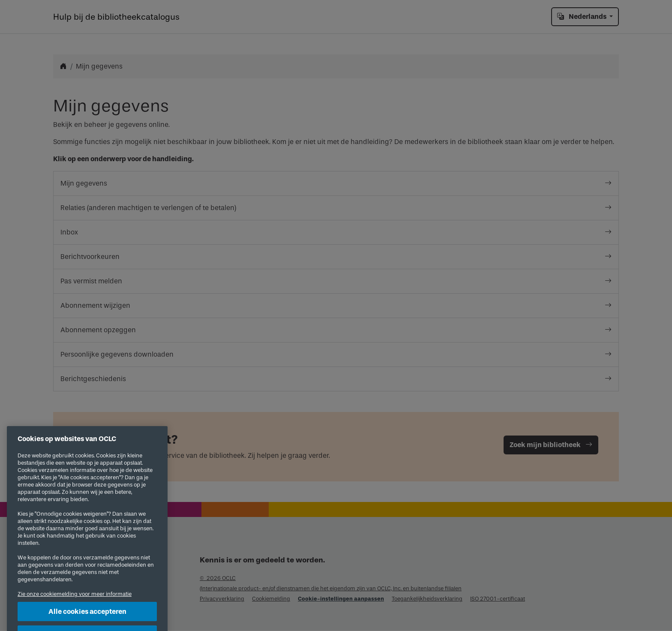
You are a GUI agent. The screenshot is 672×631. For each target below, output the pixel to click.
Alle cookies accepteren (87, 618)
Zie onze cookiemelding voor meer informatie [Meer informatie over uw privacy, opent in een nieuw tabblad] (75, 601)
